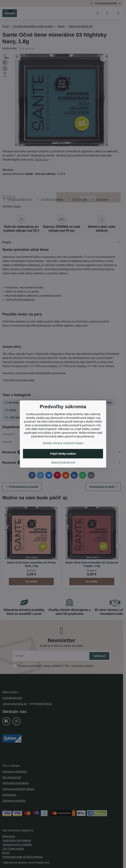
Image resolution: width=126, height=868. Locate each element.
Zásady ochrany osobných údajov (63, 443)
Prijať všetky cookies (63, 454)
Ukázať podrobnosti (63, 462)
